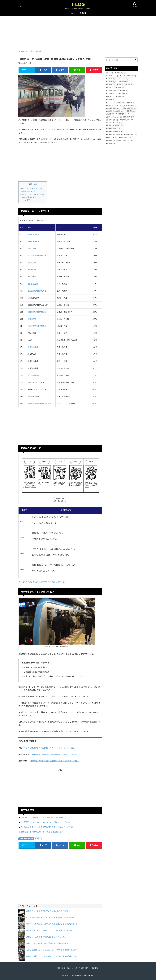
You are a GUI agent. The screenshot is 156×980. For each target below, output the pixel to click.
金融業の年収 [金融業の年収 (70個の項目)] (131, 135)
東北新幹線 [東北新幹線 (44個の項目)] (130, 105)
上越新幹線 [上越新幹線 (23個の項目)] (112, 82)
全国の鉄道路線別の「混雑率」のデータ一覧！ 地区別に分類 (49, 748)
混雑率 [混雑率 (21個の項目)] (111, 114)
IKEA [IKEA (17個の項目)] (110, 73)
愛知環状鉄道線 (33, 375)
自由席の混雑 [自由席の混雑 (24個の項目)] (113, 120)
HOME (72, 13)
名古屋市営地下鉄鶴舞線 (37, 326)
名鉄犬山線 (32, 249)
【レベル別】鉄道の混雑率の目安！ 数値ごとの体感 (43, 582)
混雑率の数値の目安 (27, 192)
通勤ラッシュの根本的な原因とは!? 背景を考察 (45, 937)
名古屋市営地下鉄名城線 (37, 291)
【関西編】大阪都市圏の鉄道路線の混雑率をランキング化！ (55, 761)
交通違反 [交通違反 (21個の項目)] (111, 85)
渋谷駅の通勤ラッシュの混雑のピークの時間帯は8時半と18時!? (52, 950)
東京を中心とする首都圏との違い (33, 194)
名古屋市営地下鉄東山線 (37, 256)
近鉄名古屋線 (33, 284)
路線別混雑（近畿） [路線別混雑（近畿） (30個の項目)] (114, 123)
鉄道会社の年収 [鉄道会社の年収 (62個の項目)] (126, 138)
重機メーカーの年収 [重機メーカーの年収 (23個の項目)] (114, 135)
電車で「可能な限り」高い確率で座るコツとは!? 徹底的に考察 (52, 924)
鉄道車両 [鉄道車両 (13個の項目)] (111, 140)
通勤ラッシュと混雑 (27, 839)
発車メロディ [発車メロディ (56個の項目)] (112, 117)
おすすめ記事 (25, 200)
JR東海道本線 (33, 347)
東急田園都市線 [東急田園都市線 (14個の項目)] (113, 108)
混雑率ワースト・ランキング (31, 189)
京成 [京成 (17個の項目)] (130, 85)
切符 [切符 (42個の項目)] (124, 91)
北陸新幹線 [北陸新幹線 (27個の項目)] (112, 93)
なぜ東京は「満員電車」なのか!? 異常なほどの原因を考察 (50, 917)
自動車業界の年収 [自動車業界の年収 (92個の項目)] (128, 117)
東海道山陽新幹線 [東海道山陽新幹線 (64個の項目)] (129, 108)
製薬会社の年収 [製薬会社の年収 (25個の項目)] (127, 120)
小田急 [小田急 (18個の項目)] (111, 96)
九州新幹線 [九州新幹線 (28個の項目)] (125, 82)
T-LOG (78, 4)
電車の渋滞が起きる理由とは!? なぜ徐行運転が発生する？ (50, 930)
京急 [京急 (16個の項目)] (121, 85)
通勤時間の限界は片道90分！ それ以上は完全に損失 (42, 832)
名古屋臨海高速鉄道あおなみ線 (39, 403)
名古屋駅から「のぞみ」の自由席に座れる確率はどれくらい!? (46, 822)
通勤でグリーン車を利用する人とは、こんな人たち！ (48, 911)
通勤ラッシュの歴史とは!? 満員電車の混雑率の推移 (42, 817)
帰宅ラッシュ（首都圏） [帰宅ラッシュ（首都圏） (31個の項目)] (116, 102)
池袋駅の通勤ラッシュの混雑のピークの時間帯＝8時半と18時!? (52, 956)
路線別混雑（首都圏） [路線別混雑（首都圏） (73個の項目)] (115, 126)
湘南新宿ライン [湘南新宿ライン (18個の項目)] (123, 114)
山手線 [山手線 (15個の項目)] (121, 96)
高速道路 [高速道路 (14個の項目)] (111, 143)
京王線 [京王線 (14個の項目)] (111, 88)
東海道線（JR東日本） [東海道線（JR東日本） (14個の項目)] (115, 111)
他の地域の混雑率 (29, 197)
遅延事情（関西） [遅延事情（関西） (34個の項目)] (114, 129)
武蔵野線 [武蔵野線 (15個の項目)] (131, 111)
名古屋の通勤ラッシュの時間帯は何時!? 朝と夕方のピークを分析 (47, 827)
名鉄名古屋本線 (33, 234)
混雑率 (39, 839)
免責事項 (83, 13)
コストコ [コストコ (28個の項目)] (124, 79)
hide (35, 184)
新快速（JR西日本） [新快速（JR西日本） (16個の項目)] (115, 105)
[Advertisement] (78, 32)
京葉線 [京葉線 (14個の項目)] (121, 88)
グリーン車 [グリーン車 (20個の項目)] (112, 79)
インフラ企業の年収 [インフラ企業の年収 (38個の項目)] (129, 76)
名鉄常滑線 (32, 263)
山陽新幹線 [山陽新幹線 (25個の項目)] (112, 99)
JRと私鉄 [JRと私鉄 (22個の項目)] (121, 73)
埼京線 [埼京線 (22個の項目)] (123, 93)
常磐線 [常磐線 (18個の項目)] (131, 102)
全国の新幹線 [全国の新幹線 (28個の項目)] (113, 91)
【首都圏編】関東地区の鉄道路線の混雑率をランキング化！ (56, 754)
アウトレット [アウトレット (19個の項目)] (113, 76)
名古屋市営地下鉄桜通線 (37, 312)
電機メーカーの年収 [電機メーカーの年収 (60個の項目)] (126, 140)
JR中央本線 (32, 319)
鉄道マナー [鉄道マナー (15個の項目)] (112, 138)
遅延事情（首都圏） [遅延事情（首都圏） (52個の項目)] (114, 132)
